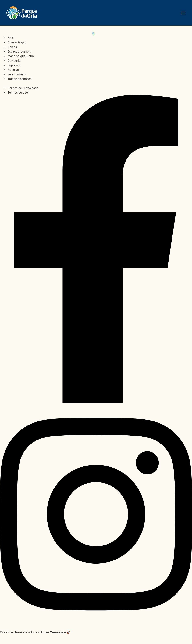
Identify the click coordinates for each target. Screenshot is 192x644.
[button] (183, 13)
